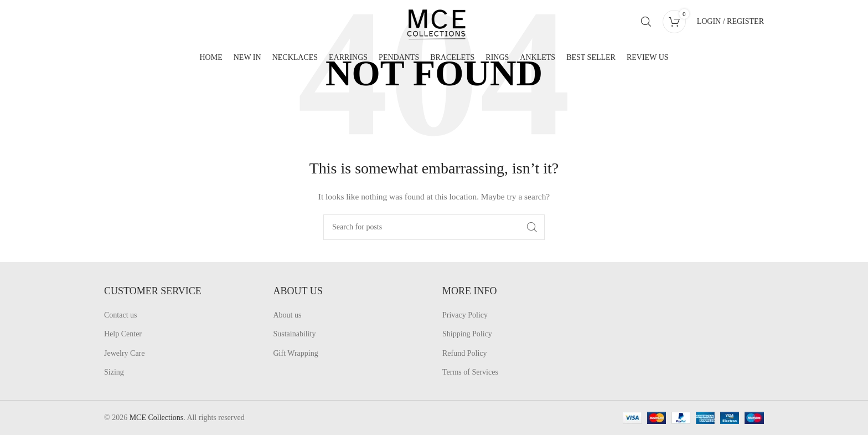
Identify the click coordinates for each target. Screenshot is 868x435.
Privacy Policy (465, 315)
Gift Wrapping (296, 353)
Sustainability (295, 334)
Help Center (123, 334)
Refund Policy (465, 353)
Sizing (114, 372)
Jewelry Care (124, 353)
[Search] (646, 24)
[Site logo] (445, 23)
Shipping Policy (467, 334)
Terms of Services (470, 372)
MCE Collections (157, 418)
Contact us (121, 315)
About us (288, 315)
